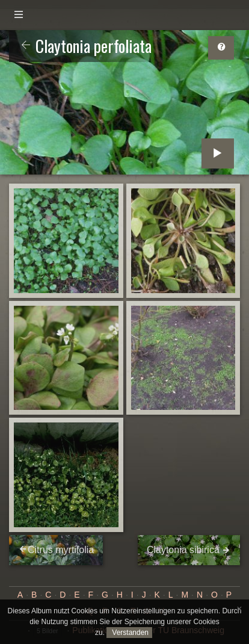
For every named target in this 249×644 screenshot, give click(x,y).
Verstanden (129, 633)
